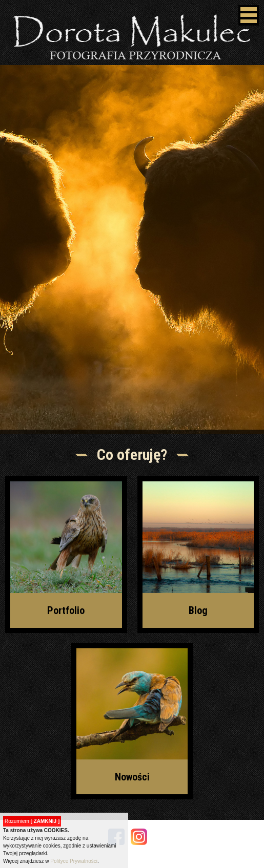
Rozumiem (32, 821)
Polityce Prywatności (74, 861)
